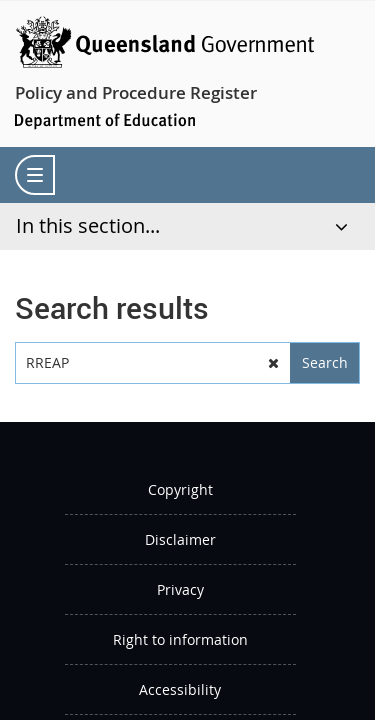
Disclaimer (180, 539)
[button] (273, 363)
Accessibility (180, 689)
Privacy (180, 589)
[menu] (35, 175)
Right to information (180, 639)
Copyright (180, 489)
